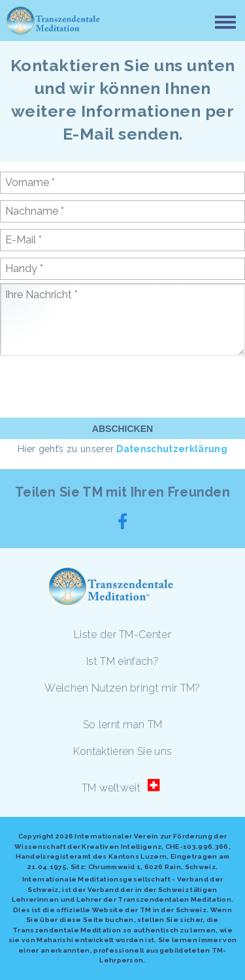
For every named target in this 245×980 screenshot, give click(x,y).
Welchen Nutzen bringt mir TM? (122, 688)
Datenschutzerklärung (171, 449)
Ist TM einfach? (122, 661)
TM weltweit (111, 788)
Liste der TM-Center (122, 635)
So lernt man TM (123, 725)
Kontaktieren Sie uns (122, 751)
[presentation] (99, 386)
